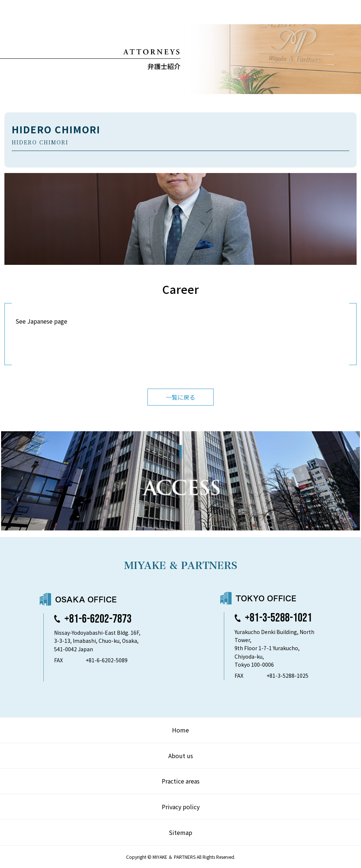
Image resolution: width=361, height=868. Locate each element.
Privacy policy (181, 807)
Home (180, 730)
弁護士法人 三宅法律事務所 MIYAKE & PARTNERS (36, 12)
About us (181, 756)
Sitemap (180, 832)
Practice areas (181, 781)
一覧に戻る (180, 397)
